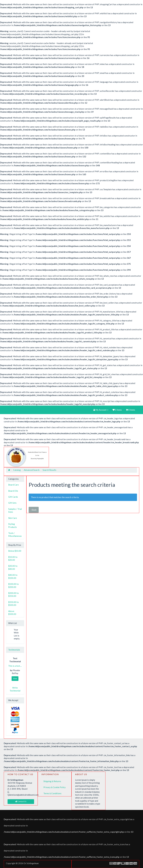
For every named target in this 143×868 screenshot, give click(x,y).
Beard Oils (13, 491)
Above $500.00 (12, 613)
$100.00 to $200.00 (13, 585)
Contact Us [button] (21, 801)
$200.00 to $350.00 (13, 594)
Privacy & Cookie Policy (55, 787)
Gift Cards (13, 497)
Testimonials (14, 650)
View (15, 678)
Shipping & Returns (52, 781)
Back (34, 510)
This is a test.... (15, 666)
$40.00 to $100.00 (13, 576)
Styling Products (12, 525)
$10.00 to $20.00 (13, 558)
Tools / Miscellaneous (15, 534)
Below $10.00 (15, 551)
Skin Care (13, 518)
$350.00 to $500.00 (13, 604)
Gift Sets (12, 503)
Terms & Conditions (52, 793)
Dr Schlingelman (31, 863)
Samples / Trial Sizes (15, 510)
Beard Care (13, 485)
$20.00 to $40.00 (13, 567)
